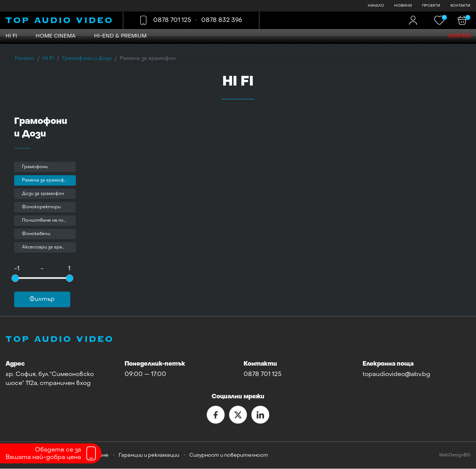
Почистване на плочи (47, 221)
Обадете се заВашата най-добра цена (43, 454)
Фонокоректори (41, 208)
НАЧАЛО (376, 6)
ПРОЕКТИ (431, 6)
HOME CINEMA (56, 36)
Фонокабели (36, 234)
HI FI (11, 36)
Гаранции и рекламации (149, 456)
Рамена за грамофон (46, 181)
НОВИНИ (403, 6)
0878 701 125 (173, 20)
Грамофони (35, 167)
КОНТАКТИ (460, 6)
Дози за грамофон (43, 194)
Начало (25, 59)
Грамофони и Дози (87, 59)
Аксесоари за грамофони (49, 248)
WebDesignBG (455, 455)
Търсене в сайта (309, 20)
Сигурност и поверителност (229, 456)
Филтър (42, 300)
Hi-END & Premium (120, 36)
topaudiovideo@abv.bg (396, 375)
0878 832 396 (223, 20)
